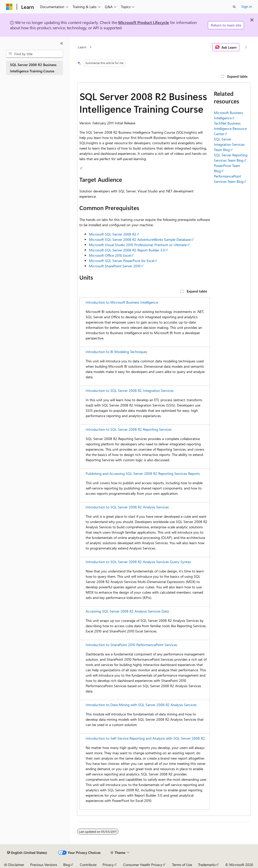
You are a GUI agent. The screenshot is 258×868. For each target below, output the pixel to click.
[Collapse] (62, 43)
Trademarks (207, 865)
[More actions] (246, 47)
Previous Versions (44, 865)
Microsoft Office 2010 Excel (110, 255)
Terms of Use (182, 865)
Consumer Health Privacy (143, 865)
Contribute (88, 865)
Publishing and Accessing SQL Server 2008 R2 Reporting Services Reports (143, 473)
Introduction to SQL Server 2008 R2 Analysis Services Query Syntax (138, 562)
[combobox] (35, 54)
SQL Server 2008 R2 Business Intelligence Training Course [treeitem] (33, 68)
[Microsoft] (9, 7)
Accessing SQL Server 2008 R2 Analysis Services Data (127, 611)
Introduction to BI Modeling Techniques (116, 352)
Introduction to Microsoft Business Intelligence (122, 302)
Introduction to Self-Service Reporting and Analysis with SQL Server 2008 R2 (145, 738)
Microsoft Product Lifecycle (144, 22)
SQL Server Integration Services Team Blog (229, 144)
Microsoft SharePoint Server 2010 (115, 266)
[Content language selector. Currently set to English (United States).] (27, 853)
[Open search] (234, 7)
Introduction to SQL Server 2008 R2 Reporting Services (129, 429)
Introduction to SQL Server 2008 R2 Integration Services (130, 390)
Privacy (108, 865)
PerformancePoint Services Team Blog (229, 179)
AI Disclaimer (14, 865)
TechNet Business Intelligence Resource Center (230, 128)
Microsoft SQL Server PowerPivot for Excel (122, 261)
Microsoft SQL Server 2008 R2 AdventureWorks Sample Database (140, 239)
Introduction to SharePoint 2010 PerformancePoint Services (131, 645)
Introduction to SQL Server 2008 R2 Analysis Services (127, 507)
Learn (82, 47)
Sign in (247, 6)
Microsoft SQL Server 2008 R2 (113, 234)
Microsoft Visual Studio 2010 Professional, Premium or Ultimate (138, 245)
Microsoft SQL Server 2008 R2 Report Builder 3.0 (127, 250)
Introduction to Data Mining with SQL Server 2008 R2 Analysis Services (141, 705)
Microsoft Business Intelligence (228, 115)
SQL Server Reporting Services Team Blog (231, 158)
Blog (67, 865)
